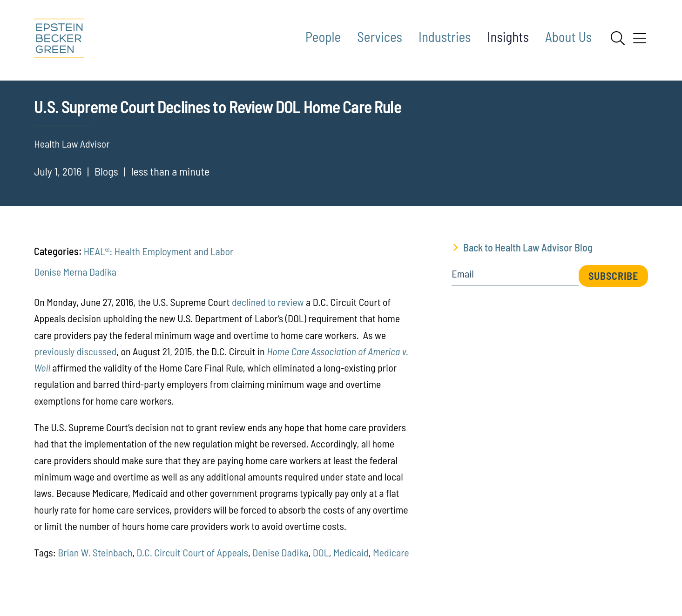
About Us (568, 37)
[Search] (618, 38)
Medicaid (351, 564)
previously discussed (75, 362)
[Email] (515, 288)
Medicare (391, 564)
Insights (508, 37)
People (323, 37)
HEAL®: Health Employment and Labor (159, 263)
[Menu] (640, 41)
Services (380, 37)
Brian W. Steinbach (95, 564)
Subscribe (613, 287)
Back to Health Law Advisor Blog (528, 259)
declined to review (268, 313)
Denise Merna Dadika (75, 283)
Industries (445, 37)
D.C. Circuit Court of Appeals (192, 564)
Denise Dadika (280, 564)
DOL (321, 564)
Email (463, 285)
